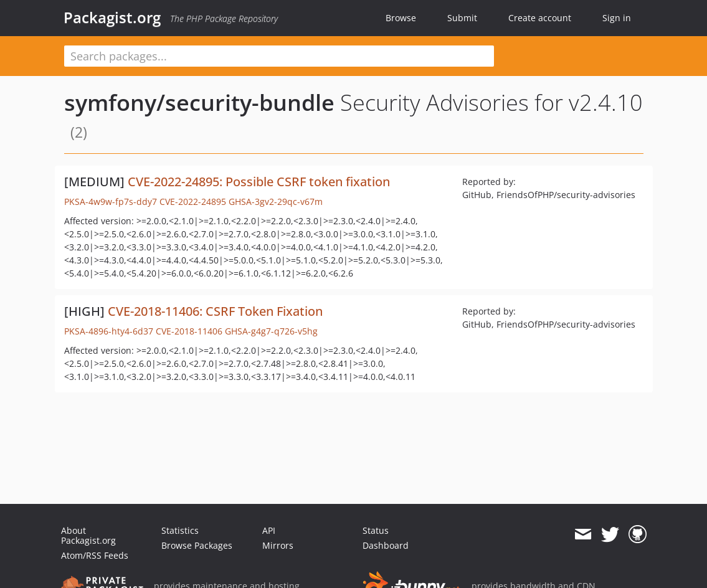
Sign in (617, 18)
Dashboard (386, 545)
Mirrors (278, 545)
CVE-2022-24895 (193, 202)
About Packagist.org (88, 535)
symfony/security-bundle (199, 102)
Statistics (180, 530)
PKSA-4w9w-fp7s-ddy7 (111, 202)
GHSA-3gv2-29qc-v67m (276, 202)
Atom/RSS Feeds (95, 555)
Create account (540, 18)
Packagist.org (112, 17)
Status (376, 530)
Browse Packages (197, 545)
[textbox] (279, 56)
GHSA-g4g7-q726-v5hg (271, 331)
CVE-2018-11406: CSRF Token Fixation (215, 311)
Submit (462, 18)
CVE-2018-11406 (189, 331)
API (269, 530)
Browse (401, 18)
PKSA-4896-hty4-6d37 (109, 331)
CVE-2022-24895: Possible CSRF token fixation (259, 182)
